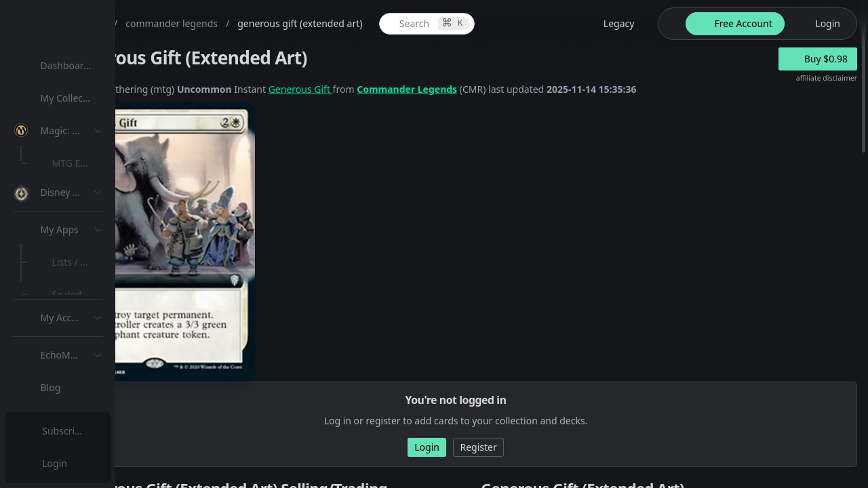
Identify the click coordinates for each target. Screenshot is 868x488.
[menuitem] (88, 66)
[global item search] (537, 24)
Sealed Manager (93, 395)
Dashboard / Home (86, 65)
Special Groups (90, 228)
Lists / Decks (84, 363)
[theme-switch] (711, 24)
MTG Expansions (93, 163)
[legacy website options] (653, 24)
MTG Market (84, 196)
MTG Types (81, 261)
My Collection (74, 98)
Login (57, 463)
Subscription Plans (85, 431)
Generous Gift (434, 89)
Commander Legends (540, 89)
